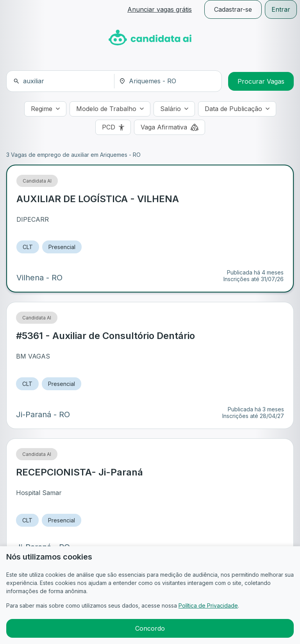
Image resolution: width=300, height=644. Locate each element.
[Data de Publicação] (237, 109)
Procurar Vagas (261, 81)
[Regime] (45, 109)
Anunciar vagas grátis (160, 9)
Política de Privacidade (208, 605)
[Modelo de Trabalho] (110, 109)
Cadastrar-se (233, 9)
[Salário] (174, 109)
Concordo (150, 628)
